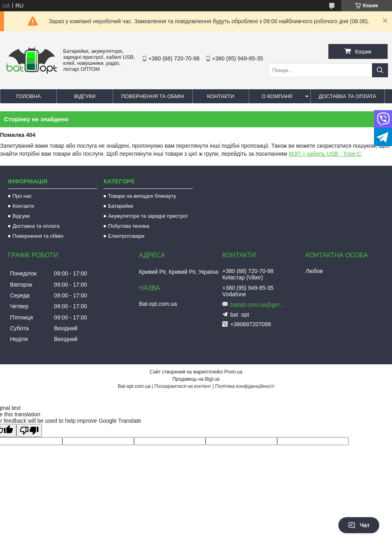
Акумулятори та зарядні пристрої (148, 216)
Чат (359, 525)
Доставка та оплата (348, 96)
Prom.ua (233, 372)
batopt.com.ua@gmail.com (258, 305)
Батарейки (121, 206)
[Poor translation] (29, 431)
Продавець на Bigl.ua (196, 379)
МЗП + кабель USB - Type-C (325, 154)
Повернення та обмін (153, 96)
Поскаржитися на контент (183, 386)
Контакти (221, 96)
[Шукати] (380, 70)
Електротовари (126, 236)
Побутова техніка (129, 226)
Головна (28, 96)
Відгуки (85, 96)
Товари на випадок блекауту (142, 196)
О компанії (277, 96)
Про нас (22, 196)
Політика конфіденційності (245, 386)
